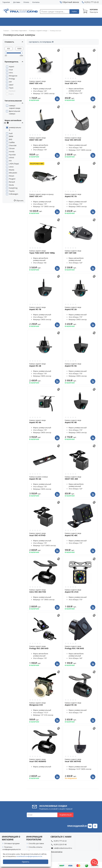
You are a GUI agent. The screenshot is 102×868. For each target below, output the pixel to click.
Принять (27, 862)
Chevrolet (13, 144)
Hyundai (12, 153)
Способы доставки (36, 842)
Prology (12, 77)
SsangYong (13, 186)
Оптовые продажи (12, 842)
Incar (11, 68)
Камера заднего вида (45, 81)
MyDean (12, 89)
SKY (10, 80)
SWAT (11, 83)
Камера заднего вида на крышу (45, 194)
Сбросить (20, 199)
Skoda (11, 183)
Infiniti (12, 156)
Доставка (17, 2)
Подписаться (65, 813)
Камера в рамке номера (45, 476)
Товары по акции (90, 21)
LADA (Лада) (14, 162)
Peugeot (12, 177)
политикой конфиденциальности (30, 856)
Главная (6, 29)
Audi (11, 132)
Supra (11, 92)
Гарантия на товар (36, 849)
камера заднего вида (15, 105)
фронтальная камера (15, 111)
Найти (74, 12)
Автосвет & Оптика (71, 21)
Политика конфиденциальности (12, 846)
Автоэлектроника (51, 21)
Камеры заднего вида (35, 29)
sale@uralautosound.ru (63, 846)
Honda (12, 150)
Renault (12, 180)
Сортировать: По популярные (40, 40)
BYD (11, 138)
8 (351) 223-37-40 (60, 843)
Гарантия (6, 2)
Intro (11, 71)
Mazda (12, 168)
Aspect (12, 65)
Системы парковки (18, 29)
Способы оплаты (35, 845)
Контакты (36, 2)
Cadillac (12, 141)
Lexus (11, 165)
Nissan (12, 174)
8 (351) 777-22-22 (60, 839)
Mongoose (13, 74)
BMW (11, 134)
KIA (10, 159)
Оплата (26, 2)
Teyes (11, 86)
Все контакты (57, 850)
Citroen (12, 147)
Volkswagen (14, 192)
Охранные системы (32, 21)
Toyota (12, 189)
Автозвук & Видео (12, 21)
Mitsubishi (13, 171)
